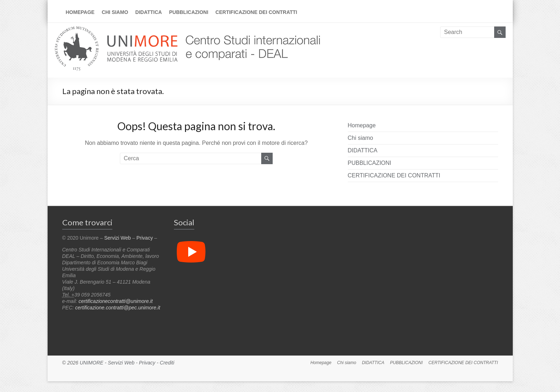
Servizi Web (117, 238)
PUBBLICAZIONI (189, 12)
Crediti (167, 363)
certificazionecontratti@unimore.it (115, 301)
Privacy (145, 238)
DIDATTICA (148, 12)
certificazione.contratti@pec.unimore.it (118, 308)
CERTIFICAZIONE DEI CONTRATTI (256, 12)
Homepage (80, 12)
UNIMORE (92, 363)
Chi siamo (115, 12)
